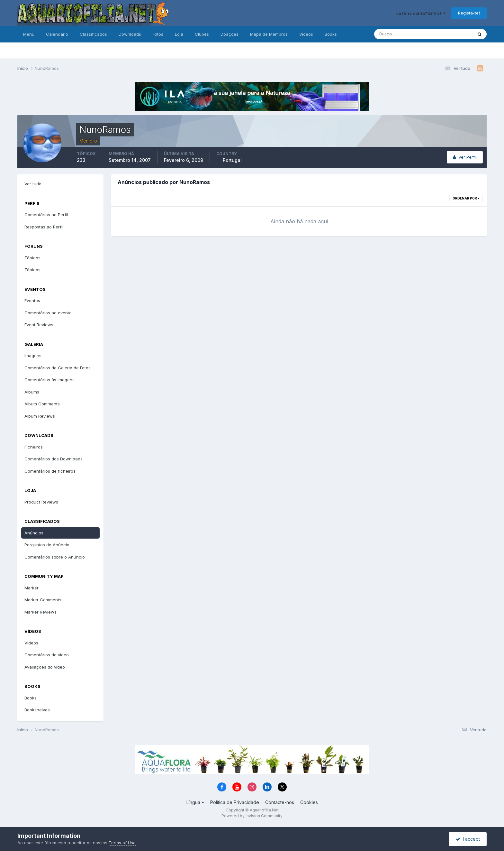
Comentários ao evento (48, 313)
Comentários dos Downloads (54, 459)
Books (331, 34)
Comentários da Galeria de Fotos (58, 368)
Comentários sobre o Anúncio (55, 557)
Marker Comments (43, 600)
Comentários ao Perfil (46, 215)
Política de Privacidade (235, 802)
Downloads (130, 34)
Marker (32, 588)
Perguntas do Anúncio (47, 545)
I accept (468, 839)
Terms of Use (122, 843)
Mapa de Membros (269, 34)
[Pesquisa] (402, 34)
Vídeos (306, 34)
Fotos (158, 34)
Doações (230, 34)
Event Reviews (39, 325)
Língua (195, 802)
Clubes (202, 34)
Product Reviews (41, 502)
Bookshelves (37, 710)
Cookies (309, 802)
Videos (31, 643)
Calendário (57, 34)
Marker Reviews (40, 612)
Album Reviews (40, 416)
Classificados (93, 34)
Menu (29, 34)
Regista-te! (469, 13)
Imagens (33, 356)
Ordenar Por (466, 198)
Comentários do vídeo (47, 655)
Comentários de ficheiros (50, 471)
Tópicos (32, 258)
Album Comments (42, 404)
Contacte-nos (280, 802)
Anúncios (34, 533)
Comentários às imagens (50, 380)
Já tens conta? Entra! (421, 13)
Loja (179, 34)
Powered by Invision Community (252, 816)
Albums (32, 392)
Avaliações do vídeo (45, 667)
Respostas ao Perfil (44, 227)
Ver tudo (33, 184)
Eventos (32, 301)
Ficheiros (34, 447)
